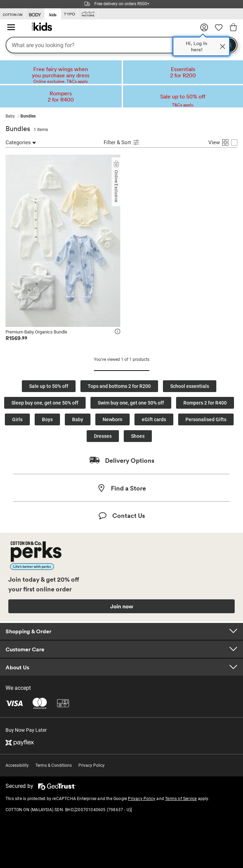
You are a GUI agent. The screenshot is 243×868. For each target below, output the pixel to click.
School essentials (190, 386)
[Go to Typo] (69, 14)
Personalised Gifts (206, 419)
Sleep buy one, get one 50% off (45, 403)
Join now (122, 606)
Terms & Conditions (54, 765)
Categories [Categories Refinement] (21, 142)
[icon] (118, 332)
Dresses (103, 436)
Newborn (112, 419)
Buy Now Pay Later (26, 730)
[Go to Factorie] (88, 14)
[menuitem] (13, 116)
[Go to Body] (35, 14)
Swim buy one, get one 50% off (131, 403)
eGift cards (154, 419)
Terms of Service (181, 799)
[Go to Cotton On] (12, 14)
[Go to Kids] (53, 14)
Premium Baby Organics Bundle (36, 332)
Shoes (138, 436)
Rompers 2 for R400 (205, 403)
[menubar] (122, 116)
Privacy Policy (92, 765)
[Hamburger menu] (11, 28)
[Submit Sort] (136, 143)
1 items (41, 129)
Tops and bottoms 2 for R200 (119, 386)
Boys (47, 419)
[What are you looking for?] (122, 45)
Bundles (18, 128)
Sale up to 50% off (49, 386)
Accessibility (17, 765)
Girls (17, 419)
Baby (78, 419)
